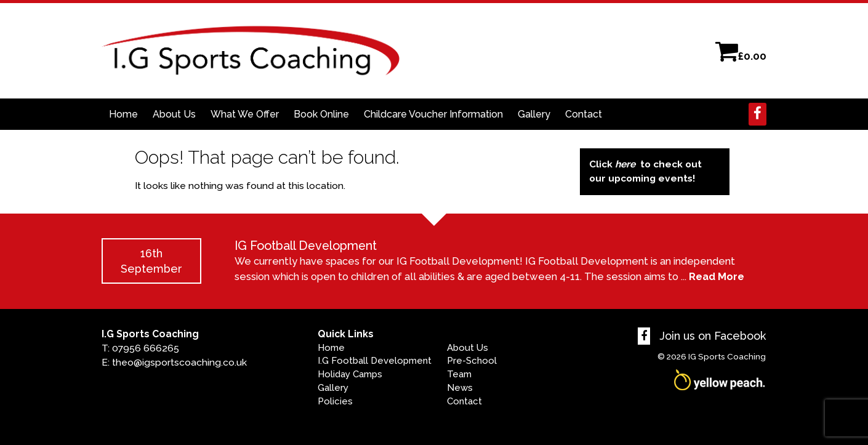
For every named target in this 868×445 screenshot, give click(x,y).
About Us (174, 114)
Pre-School (472, 361)
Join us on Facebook (702, 336)
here (625, 164)
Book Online (321, 114)
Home (123, 114)
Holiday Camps (350, 374)
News (460, 388)
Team (459, 374)
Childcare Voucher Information (433, 114)
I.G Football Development (375, 361)
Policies (335, 401)
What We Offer (245, 114)
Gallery (534, 114)
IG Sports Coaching (727, 356)
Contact (584, 114)
